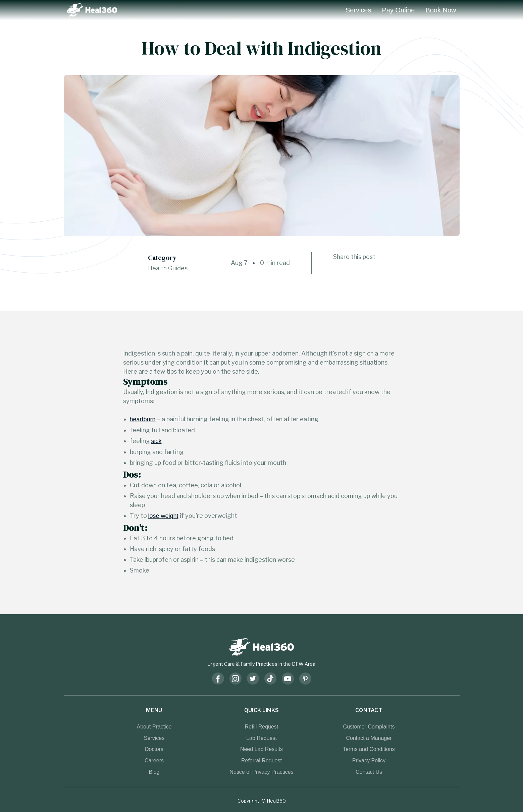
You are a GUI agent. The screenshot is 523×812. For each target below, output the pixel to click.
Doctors (154, 749)
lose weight (163, 516)
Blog (154, 772)
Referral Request (261, 760)
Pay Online (399, 10)
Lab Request (261, 738)
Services (358, 10)
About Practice (154, 726)
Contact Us (369, 772)
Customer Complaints (369, 726)
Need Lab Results (261, 749)
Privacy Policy (369, 760)
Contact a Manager (369, 738)
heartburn (143, 419)
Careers (154, 760)
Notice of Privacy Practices (261, 772)
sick (156, 441)
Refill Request (262, 726)
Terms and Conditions (369, 749)
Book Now (441, 10)
